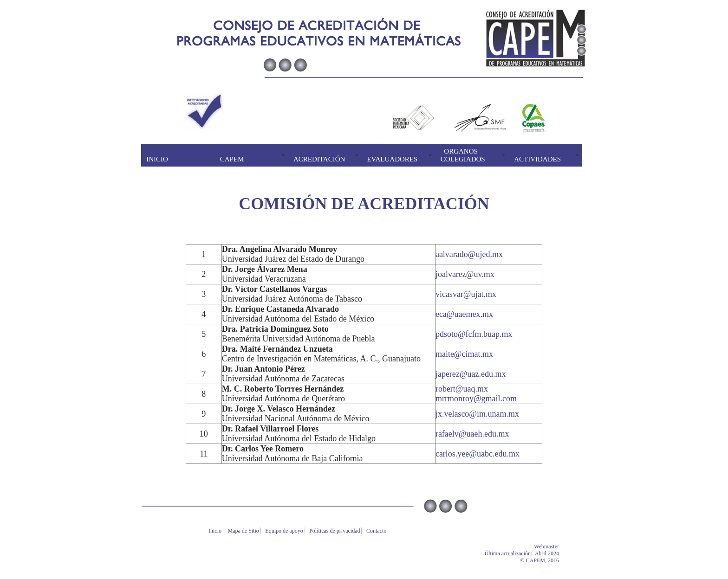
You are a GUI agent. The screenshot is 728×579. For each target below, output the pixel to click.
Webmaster (560, 547)
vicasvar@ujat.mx (466, 294)
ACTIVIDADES (537, 159)
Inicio (216, 531)
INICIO (157, 159)
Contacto (377, 531)
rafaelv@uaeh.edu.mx (472, 434)
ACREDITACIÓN (319, 159)
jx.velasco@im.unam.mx (477, 414)
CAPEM (232, 159)
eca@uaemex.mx (464, 314)
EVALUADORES (392, 159)
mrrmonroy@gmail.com (476, 399)
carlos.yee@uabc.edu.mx (478, 454)
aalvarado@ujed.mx (469, 254)
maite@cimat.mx (464, 354)
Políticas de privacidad (335, 531)
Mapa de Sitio (244, 531)
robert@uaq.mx (462, 389)
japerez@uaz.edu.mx (471, 374)
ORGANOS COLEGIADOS (463, 155)
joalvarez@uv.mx (465, 274)
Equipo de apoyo (285, 531)
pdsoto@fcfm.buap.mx (474, 334)
